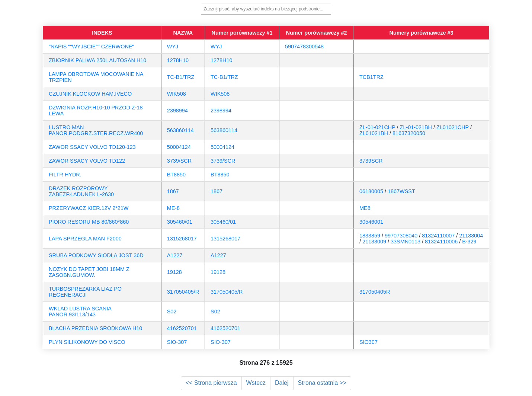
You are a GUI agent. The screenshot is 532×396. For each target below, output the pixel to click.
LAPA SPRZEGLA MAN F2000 (85, 239)
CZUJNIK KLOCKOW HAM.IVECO (90, 94)
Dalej (282, 383)
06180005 (371, 191)
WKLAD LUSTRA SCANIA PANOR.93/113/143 (80, 312)
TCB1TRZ (371, 77)
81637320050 (409, 133)
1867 (173, 191)
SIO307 (368, 342)
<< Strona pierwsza (211, 383)
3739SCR (371, 161)
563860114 (180, 130)
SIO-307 (177, 342)
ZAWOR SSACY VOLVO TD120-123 (92, 147)
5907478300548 (304, 47)
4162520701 (182, 328)
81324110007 (438, 236)
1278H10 (178, 60)
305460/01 (180, 222)
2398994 (177, 111)
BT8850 (176, 175)
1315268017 (182, 239)
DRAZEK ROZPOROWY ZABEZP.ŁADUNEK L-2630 (81, 191)
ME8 (365, 208)
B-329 (469, 242)
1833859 (370, 236)
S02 (172, 312)
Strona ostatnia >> (322, 383)
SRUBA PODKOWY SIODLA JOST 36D (96, 255)
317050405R (375, 292)
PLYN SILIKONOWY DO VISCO (87, 342)
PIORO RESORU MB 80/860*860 (89, 222)
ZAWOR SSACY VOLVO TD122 (87, 161)
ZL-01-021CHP (377, 127)
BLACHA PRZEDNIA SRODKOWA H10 (95, 328)
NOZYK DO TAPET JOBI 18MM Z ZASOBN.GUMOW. (89, 272)
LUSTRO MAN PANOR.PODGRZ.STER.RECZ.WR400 (96, 130)
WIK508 (177, 94)
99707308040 (401, 236)
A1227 (175, 255)
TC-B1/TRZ (181, 77)
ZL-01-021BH (416, 127)
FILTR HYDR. (65, 175)
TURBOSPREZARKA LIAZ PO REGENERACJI (85, 292)
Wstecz (256, 383)
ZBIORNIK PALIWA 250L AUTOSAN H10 (97, 60)
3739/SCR (179, 161)
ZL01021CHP (453, 127)
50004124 (179, 147)
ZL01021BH (374, 133)
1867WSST (401, 191)
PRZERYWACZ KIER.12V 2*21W (89, 208)
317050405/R (183, 292)
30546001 (371, 222)
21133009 (374, 242)
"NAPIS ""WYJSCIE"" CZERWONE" (91, 47)
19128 (174, 272)
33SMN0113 (406, 242)
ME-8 (173, 208)
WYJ (173, 47)
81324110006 (441, 242)
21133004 (471, 236)
